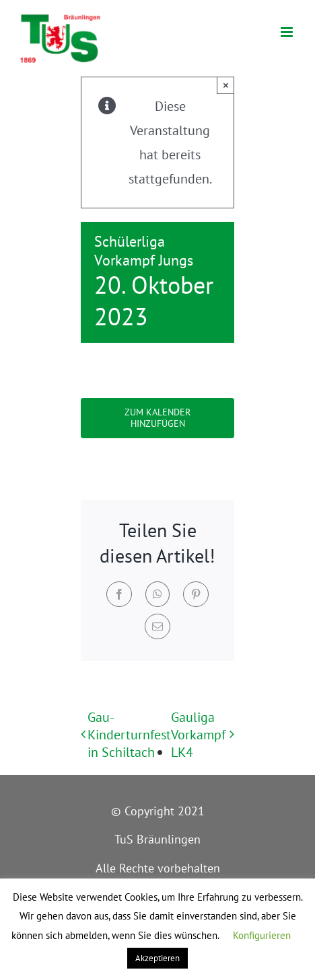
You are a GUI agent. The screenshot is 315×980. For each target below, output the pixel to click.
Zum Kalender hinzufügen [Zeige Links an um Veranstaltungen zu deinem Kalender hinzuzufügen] (157, 418)
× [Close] (226, 85)
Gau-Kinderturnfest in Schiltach (129, 735)
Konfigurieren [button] (262, 935)
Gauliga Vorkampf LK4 (198, 735)
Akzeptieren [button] (157, 958)
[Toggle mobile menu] (288, 32)
